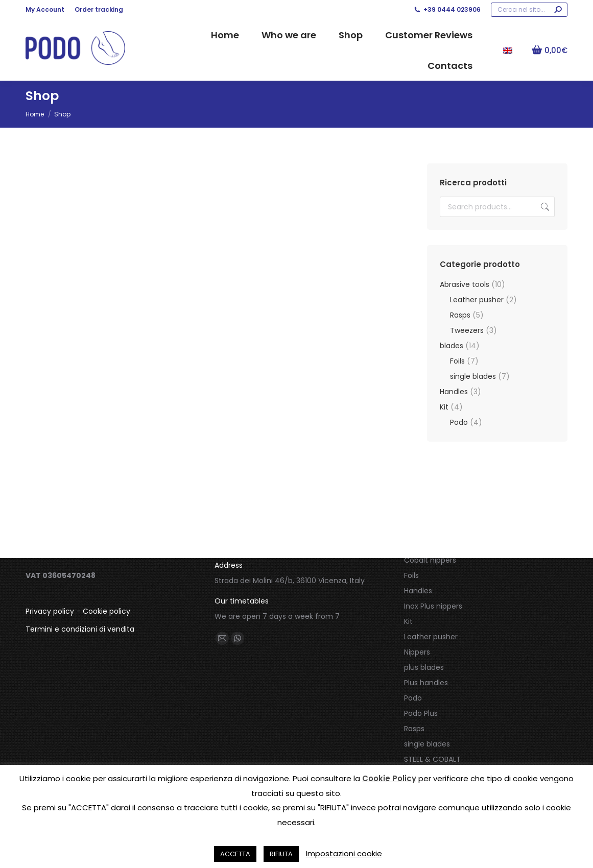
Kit (444, 407)
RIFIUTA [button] (281, 854)
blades (452, 346)
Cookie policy (106, 611)
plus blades (424, 667)
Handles (454, 392)
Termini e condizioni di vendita (80, 629)
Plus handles (426, 683)
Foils (457, 361)
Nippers (417, 652)
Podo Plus (421, 713)
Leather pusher (477, 300)
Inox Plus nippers (433, 606)
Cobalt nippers (430, 560)
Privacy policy (50, 611)
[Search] (529, 10)
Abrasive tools (465, 284)
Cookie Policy (389, 778)
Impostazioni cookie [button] (344, 853)
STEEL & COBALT (432, 759)
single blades (473, 376)
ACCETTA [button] (235, 854)
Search (544, 207)
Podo (459, 422)
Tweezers (467, 330)
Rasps (460, 315)
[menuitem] (508, 50)
